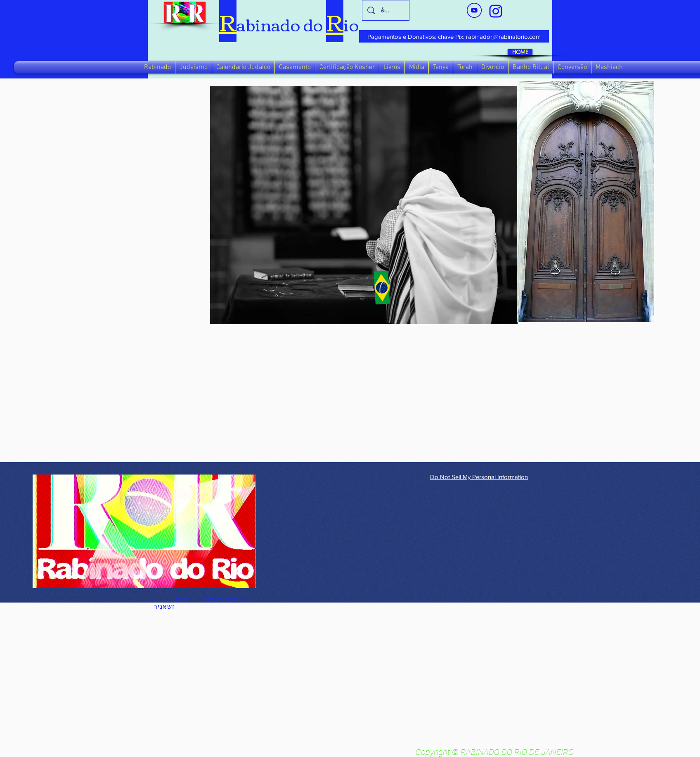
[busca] (386, 10)
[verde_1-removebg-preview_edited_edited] (496, 11)
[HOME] (520, 52)
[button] (157, 67)
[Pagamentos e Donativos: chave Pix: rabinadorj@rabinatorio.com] (454, 36)
